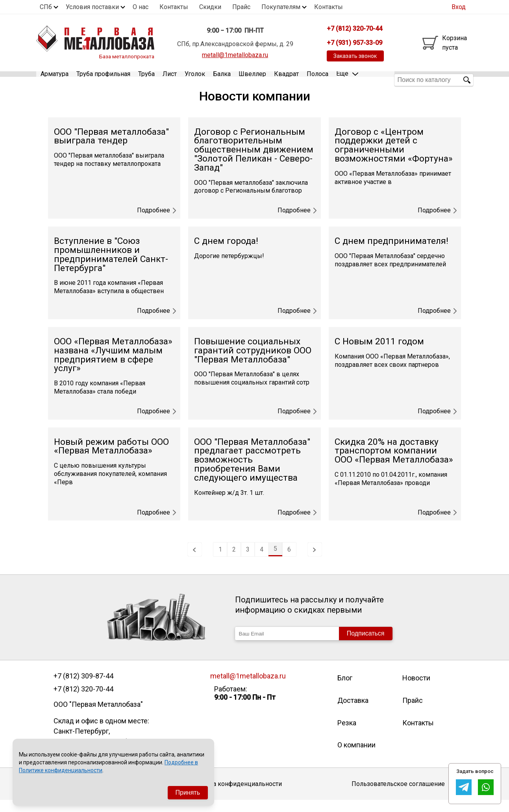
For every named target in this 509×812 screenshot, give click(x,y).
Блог (345, 690)
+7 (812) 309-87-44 (83, 688)
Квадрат (286, 80)
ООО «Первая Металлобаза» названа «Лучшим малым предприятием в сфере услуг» (113, 366)
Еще (347, 79)
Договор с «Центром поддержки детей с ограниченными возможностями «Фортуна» (394, 157)
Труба (146, 80)
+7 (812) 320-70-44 (83, 701)
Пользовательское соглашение (398, 795)
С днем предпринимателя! (391, 253)
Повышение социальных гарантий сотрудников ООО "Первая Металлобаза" (253, 362)
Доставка (353, 712)
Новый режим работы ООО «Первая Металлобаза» (111, 458)
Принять (188, 792)
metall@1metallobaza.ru (235, 55)
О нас (141, 7)
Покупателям (281, 7)
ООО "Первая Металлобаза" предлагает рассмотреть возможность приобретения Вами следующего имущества (252, 471)
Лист (170, 80)
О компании (356, 757)
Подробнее (157, 222)
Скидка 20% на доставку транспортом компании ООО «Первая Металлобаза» (394, 462)
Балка (222, 80)
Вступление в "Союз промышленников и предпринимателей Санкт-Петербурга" (111, 266)
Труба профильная (103, 80)
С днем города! (226, 253)
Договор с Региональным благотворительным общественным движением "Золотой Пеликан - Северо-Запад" (254, 161)
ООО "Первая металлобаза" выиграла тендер (111, 148)
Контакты (174, 7)
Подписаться (366, 645)
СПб (46, 7)
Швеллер (252, 80)
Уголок (195, 80)
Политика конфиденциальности (235, 795)
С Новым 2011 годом (379, 353)
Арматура (55, 80)
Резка (347, 734)
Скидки (210, 7)
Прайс (241, 7)
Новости (416, 690)
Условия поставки (92, 7)
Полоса (317, 80)
